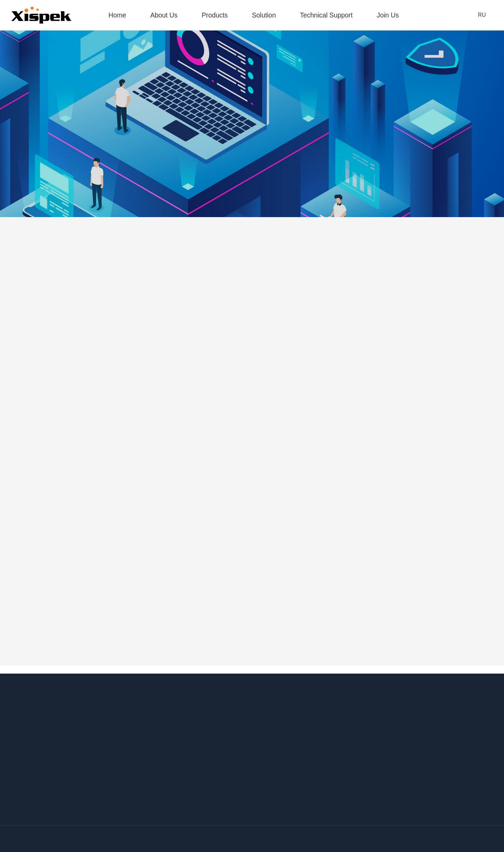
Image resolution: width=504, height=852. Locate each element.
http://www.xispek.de (385, 747)
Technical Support (326, 15)
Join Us (388, 15)
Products (215, 15)
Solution (264, 15)
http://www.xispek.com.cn (234, 747)
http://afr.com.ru (380, 813)
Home (117, 15)
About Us (164, 15)
